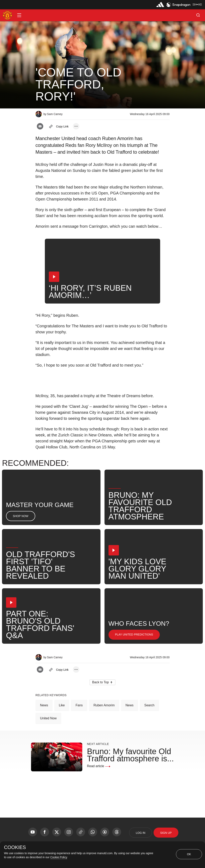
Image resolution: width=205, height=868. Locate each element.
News (44, 705)
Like (62, 705)
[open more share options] (76, 126)
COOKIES (15, 847)
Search (149, 705)
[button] (19, 15)
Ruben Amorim (104, 705)
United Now (48, 718)
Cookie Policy (59, 857)
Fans (79, 705)
